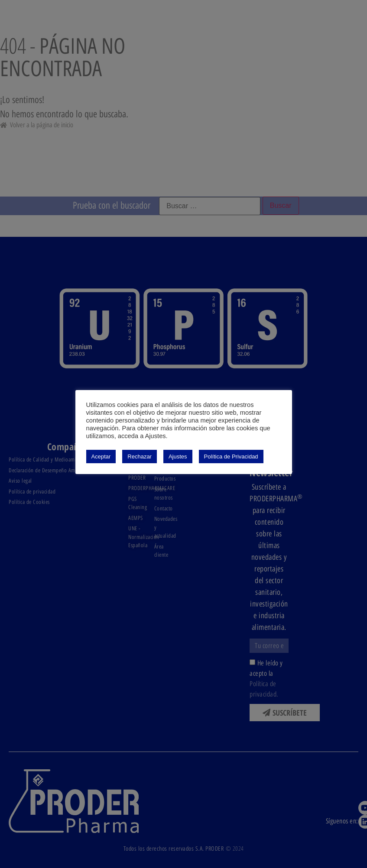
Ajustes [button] (178, 457)
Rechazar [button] (140, 457)
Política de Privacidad (231, 457)
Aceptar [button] (101, 457)
